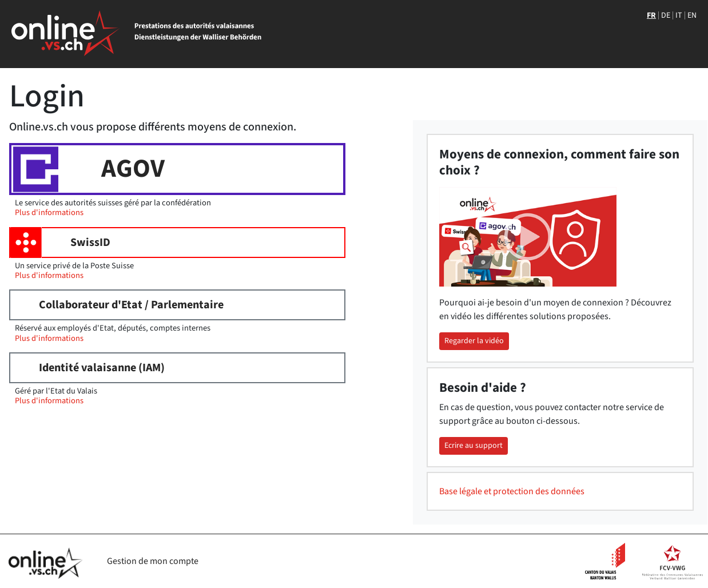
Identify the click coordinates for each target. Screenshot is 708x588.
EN (692, 15)
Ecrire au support (474, 446)
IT (679, 15)
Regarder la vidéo (474, 341)
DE (666, 15)
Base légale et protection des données (512, 491)
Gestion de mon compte (153, 561)
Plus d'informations (49, 212)
